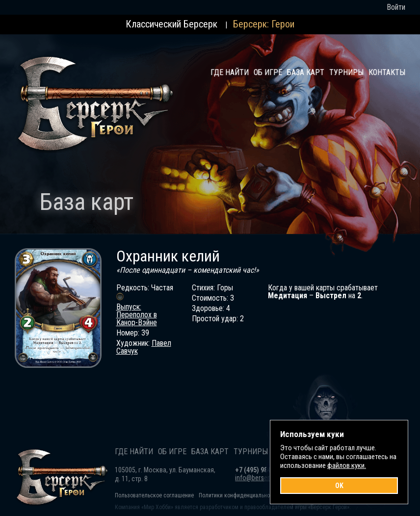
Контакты (387, 72)
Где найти (230, 72)
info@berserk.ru (257, 478)
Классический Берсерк (171, 24)
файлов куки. (347, 465)
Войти (396, 7)
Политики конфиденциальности (238, 495)
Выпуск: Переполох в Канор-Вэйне (137, 315)
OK (339, 486)
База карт (306, 72)
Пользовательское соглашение (154, 495)
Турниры (346, 72)
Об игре (268, 72)
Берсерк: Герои (264, 24)
